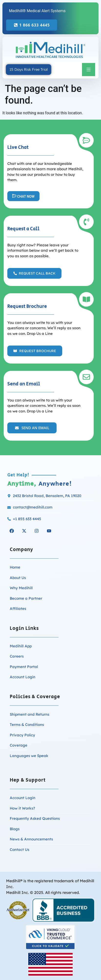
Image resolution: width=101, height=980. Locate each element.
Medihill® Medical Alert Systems (37, 11)
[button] (89, 70)
